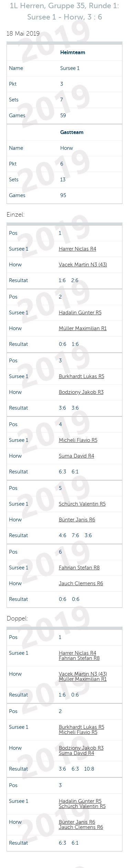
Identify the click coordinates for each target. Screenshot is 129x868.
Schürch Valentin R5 (82, 504)
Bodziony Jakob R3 (81, 392)
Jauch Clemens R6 (81, 583)
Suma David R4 (77, 456)
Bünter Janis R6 (77, 520)
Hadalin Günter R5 (80, 313)
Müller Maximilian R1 (83, 328)
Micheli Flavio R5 (78, 440)
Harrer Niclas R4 (78, 249)
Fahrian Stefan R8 (79, 568)
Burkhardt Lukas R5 (82, 376)
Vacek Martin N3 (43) (83, 265)
